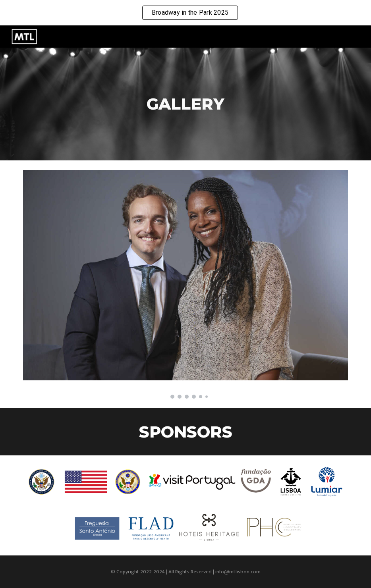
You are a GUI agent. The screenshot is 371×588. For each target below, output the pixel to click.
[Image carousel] (185, 284)
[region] (185, 13)
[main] (185, 104)
